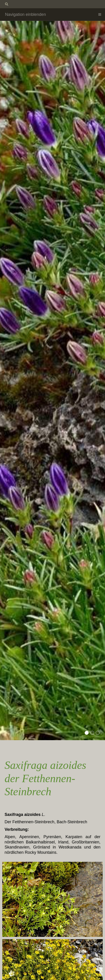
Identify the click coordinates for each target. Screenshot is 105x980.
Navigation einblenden (25, 14)
